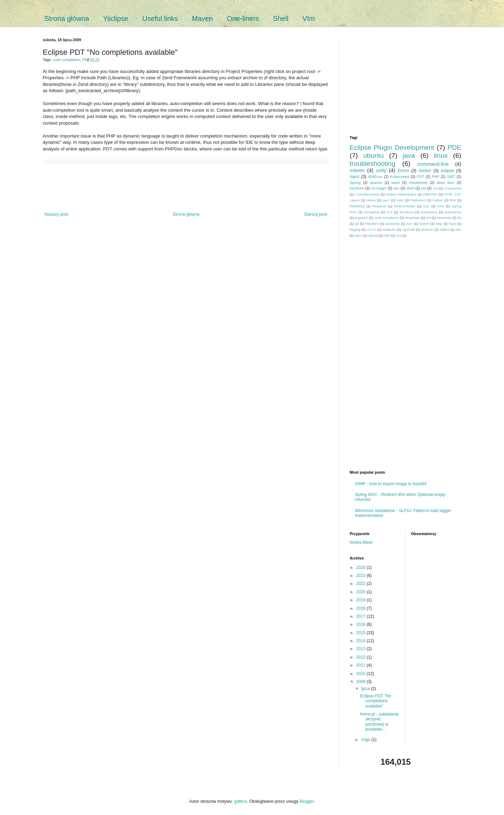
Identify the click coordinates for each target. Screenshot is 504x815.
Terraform (407, 212)
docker (425, 171)
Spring (355, 183)
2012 (361, 657)
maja (366, 740)
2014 (361, 641)
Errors (403, 171)
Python (438, 200)
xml (398, 235)
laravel (424, 224)
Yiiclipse (116, 18)
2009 (361, 682)
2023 (361, 576)
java (409, 155)
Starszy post (315, 214)
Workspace (429, 212)
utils (387, 235)
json (409, 224)
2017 (361, 616)
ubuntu (373, 155)
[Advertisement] (186, 187)
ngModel (409, 229)
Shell (281, 18)
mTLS (371, 229)
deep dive (446, 183)
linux (441, 155)
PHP (436, 177)
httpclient (372, 224)
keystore (357, 188)
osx (396, 188)
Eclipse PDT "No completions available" (375, 701)
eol (428, 218)
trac (459, 229)
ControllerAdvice (367, 194)
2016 (361, 624)
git (357, 224)
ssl (424, 188)
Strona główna (67, 18)
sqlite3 (444, 229)
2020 (361, 592)
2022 (361, 584)
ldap (439, 224)
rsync (355, 177)
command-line (433, 164)
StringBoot (372, 212)
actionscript (453, 212)
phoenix (427, 229)
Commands (453, 188)
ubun (358, 235)
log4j (452, 224)
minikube (389, 229)
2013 (361, 649)
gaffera (240, 801)
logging (355, 229)
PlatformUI (418, 200)
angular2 (361, 218)
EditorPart (430, 194)
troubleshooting (373, 164)
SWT (451, 177)
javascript (393, 224)
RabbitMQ (357, 206)
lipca (366, 689)
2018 (361, 608)
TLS (390, 212)
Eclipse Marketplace (401, 194)
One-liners (243, 18)
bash (396, 183)
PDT (86, 60)
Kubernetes (400, 177)
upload (373, 235)
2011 (361, 665)
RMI (453, 200)
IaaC (386, 200)
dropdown (412, 218)
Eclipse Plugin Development (392, 147)
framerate (444, 218)
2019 (361, 600)
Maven (202, 18)
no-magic (379, 188)
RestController (405, 206)
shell (410, 188)
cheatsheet (418, 183)
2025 (361, 568)
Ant (435, 188)
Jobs (400, 200)
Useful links (160, 18)
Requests (379, 206)
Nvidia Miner (362, 542)
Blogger (307, 801)
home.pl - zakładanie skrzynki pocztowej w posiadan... (379, 722)
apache (376, 183)
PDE (454, 147)
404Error (375, 177)
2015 (361, 633)
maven (357, 170)
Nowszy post (57, 214)
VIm (309, 18)
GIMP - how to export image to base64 (391, 484)
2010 (361, 674)
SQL (426, 206)
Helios (371, 200)
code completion (66, 60)
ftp (460, 218)
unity (381, 170)
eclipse (447, 171)
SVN (441, 206)
